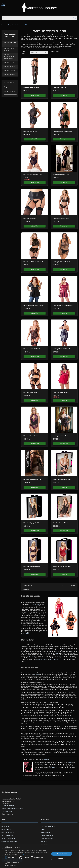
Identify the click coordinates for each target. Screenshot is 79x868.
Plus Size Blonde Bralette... (32, 566)
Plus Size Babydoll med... (61, 392)
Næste (74, 585)
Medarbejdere (45, 832)
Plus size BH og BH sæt (10, 44)
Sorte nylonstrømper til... (32, 88)
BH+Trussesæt (54, 660)
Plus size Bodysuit (9, 66)
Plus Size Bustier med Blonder (63, 131)
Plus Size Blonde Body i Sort (32, 175)
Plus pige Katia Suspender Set (33, 262)
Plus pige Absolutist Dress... (62, 262)
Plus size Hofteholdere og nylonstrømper (9, 57)
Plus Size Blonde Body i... (31, 436)
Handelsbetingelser (47, 835)
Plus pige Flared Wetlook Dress (63, 305)
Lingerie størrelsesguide (9, 841)
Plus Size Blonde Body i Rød (62, 566)
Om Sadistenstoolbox (48, 826)
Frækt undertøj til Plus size (10, 35)
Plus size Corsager (10, 70)
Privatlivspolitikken (47, 838)
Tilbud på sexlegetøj (8, 838)
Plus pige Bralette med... (31, 392)
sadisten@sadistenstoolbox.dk (13, 808)
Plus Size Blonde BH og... (61, 218)
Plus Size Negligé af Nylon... (32, 523)
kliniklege (47, 774)
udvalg (36, 674)
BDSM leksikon (6, 829)
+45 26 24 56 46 (8, 806)
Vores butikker (8, 811)
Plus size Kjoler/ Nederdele (9, 50)
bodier (45, 660)
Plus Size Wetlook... (30, 218)
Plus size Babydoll (10, 74)
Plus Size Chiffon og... (30, 131)
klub (57, 653)
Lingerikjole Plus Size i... (60, 88)
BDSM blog (5, 826)
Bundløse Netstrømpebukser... (33, 479)
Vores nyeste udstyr (8, 835)
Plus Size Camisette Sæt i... (32, 349)
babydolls (39, 660)
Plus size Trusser (9, 62)
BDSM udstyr (33, 656)
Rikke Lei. (46, 759)
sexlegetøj (26, 633)
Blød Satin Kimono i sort (61, 175)
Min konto (44, 841)
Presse (43, 829)
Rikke (70, 763)
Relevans (39, 53)
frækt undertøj (35, 604)
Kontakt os (45, 844)
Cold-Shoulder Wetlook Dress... (33, 305)
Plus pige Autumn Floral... (61, 436)
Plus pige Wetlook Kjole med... (63, 349)
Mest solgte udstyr (8, 832)
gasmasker (52, 767)
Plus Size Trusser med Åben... (62, 479)
